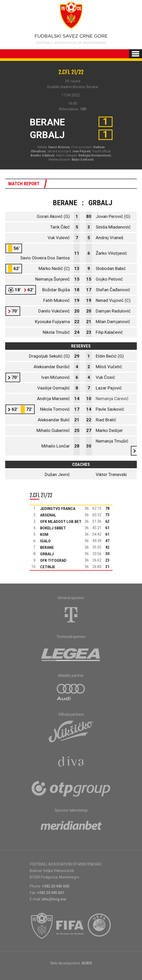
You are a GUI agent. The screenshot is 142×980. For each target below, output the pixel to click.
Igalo (45, 541)
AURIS (87, 963)
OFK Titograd (53, 560)
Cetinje (48, 567)
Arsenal (48, 515)
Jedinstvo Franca (58, 509)
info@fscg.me (54, 899)
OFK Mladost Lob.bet (61, 522)
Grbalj (47, 554)
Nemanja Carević (112, 399)
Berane (47, 548)
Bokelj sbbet (53, 528)
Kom (44, 535)
